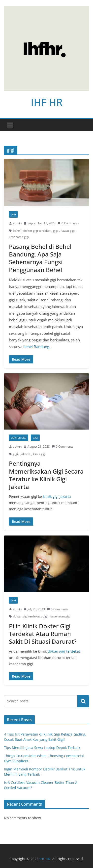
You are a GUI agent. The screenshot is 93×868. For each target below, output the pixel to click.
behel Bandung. (37, 347)
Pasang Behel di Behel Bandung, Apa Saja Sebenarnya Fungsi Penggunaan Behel (40, 258)
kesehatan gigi (19, 237)
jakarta (25, 454)
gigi (56, 231)
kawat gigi (68, 231)
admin (17, 223)
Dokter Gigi (19, 438)
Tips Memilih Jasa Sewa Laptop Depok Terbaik (42, 748)
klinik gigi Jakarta (57, 497)
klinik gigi (39, 454)
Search (83, 701)
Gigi (13, 214)
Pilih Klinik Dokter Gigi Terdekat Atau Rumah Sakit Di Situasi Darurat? (43, 634)
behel (17, 231)
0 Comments (68, 223)
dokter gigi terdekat (37, 231)
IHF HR (47, 102)
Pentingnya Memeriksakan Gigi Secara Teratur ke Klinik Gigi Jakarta (46, 475)
